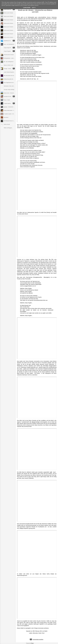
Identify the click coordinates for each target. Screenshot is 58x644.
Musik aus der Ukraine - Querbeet (11, 27)
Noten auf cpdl (7, 124)
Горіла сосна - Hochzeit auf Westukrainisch (13, 93)
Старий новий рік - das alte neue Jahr (12, 103)
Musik (40, 633)
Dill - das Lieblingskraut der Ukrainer (11, 62)
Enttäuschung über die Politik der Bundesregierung (14, 79)
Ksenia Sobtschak (49, 364)
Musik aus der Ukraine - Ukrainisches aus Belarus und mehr (35, 11)
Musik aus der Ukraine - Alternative (11, 37)
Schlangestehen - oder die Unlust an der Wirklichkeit (15, 58)
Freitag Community (39, 628)
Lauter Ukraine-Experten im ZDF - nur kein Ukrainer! (15, 72)
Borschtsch (6, 117)
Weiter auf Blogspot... (8, 128)
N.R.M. (48, 27)
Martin (46, 631)
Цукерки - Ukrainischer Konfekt (10, 107)
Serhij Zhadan (44, 125)
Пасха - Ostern (7, 100)
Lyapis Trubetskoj (51, 30)
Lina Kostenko (27, 48)
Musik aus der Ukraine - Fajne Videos (12, 20)
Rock (43, 633)
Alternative (35, 633)
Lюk (51, 472)
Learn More (27, 8)
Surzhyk (48, 266)
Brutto (36, 33)
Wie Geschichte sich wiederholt (10, 76)
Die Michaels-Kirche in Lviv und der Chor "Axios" (14, 121)
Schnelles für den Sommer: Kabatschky (12, 96)
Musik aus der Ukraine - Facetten (11, 34)
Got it (34, 8)
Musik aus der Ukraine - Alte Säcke (11, 16)
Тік (50, 259)
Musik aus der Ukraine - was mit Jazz (11, 30)
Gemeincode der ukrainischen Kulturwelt (12, 55)
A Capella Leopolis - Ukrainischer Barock (12, 114)
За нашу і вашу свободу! (9, 90)
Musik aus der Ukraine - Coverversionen (12, 23)
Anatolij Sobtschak (31, 367)
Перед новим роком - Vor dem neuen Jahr (13, 110)
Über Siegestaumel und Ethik (10, 83)
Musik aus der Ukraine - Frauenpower (12, 13)
